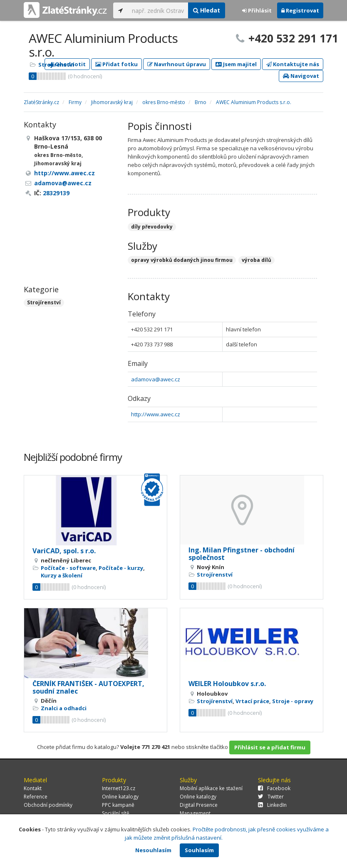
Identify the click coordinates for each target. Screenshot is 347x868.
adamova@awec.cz (156, 379)
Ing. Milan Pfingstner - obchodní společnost (242, 554)
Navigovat (301, 76)
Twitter (271, 797)
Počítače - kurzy (121, 568)
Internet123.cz (119, 788)
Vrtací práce (252, 701)
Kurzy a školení (62, 575)
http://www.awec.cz (156, 414)
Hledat (207, 10)
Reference (36, 797)
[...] (158, 10)
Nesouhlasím (153, 850)
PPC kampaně (118, 805)
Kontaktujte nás (293, 64)
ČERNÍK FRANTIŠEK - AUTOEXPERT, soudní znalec (88, 687)
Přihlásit (257, 10)
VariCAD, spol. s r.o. (64, 551)
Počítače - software (68, 568)
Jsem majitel (236, 64)
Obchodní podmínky (48, 805)
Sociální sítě (116, 813)
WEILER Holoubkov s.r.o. (227, 684)
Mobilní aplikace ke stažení (211, 788)
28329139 (56, 193)
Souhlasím (199, 850)
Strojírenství (56, 65)
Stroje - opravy (293, 701)
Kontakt (33, 788)
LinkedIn (272, 805)
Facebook (274, 788)
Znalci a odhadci (64, 708)
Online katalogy (120, 797)
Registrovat (300, 10)
